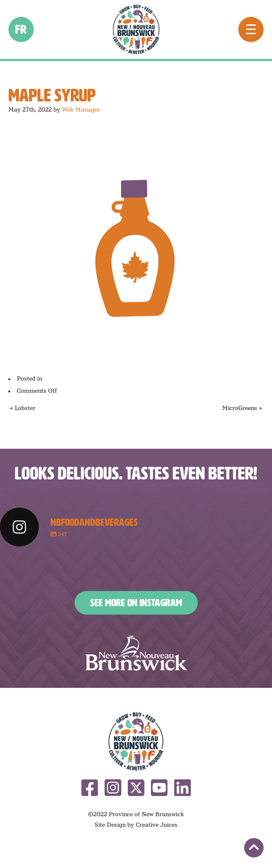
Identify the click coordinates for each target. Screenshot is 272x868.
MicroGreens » (242, 408)
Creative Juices (157, 825)
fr (21, 29)
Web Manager (81, 109)
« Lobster (23, 408)
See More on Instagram (136, 603)
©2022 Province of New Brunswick (136, 814)
